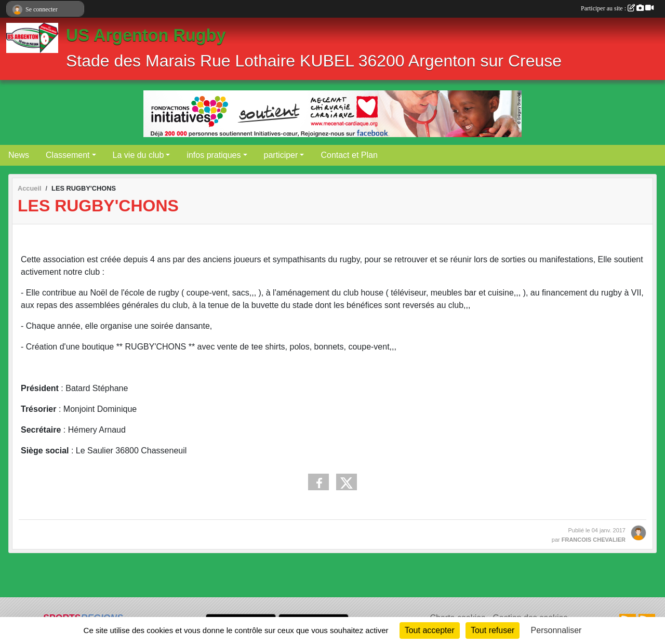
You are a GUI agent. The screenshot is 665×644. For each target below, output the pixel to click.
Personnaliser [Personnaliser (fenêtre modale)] (556, 630)
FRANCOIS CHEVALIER (594, 540)
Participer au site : (617, 8)
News (19, 155)
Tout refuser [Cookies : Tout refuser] (493, 630)
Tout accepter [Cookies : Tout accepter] (430, 630)
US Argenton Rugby (146, 35)
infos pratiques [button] (214, 155)
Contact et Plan (349, 155)
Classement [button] (68, 155)
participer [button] (281, 155)
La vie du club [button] (138, 155)
